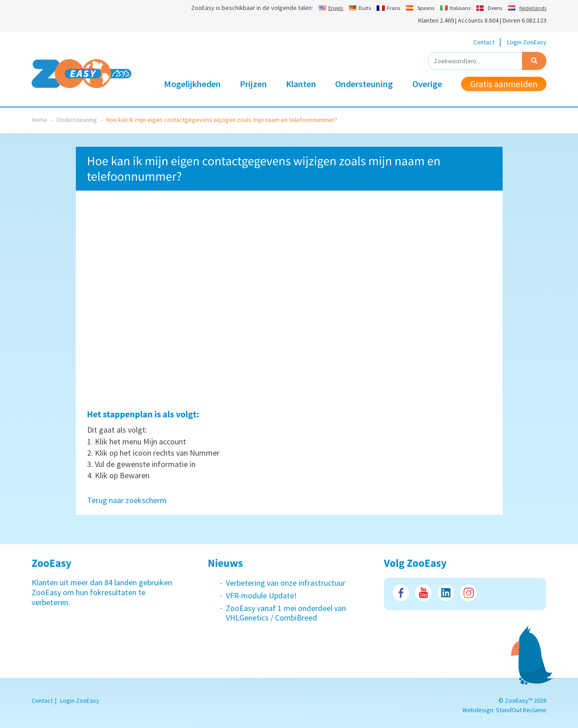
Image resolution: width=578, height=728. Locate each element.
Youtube (423, 593)
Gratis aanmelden (504, 84)
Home (40, 120)
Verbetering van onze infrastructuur (286, 583)
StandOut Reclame (521, 710)
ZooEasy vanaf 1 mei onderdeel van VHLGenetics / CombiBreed (286, 613)
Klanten (301, 84)
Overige (427, 84)
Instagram (468, 593)
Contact (484, 42)
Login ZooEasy (527, 42)
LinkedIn (446, 593)
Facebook (401, 593)
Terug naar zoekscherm (127, 500)
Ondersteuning (364, 84)
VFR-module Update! (261, 595)
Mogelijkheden (192, 84)
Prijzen (253, 84)
